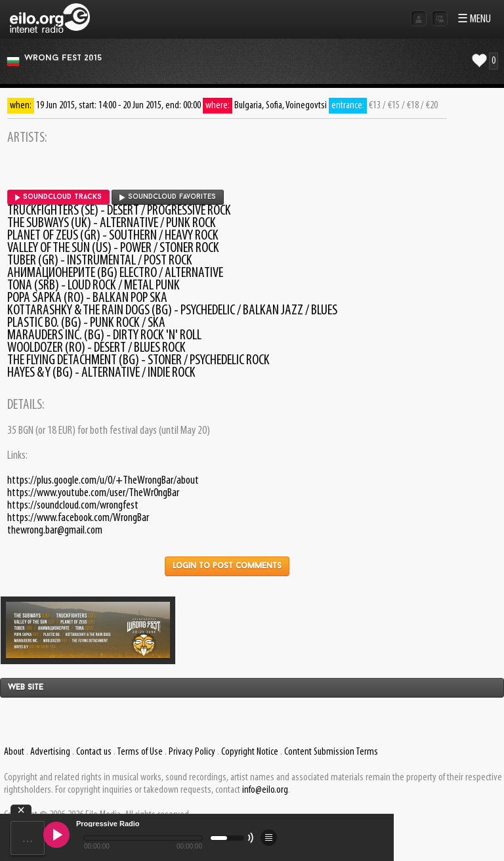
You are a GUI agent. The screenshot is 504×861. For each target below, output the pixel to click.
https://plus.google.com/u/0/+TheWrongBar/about (103, 481)
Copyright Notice (250, 752)
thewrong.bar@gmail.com (55, 531)
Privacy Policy (192, 752)
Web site (26, 688)
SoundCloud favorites (167, 197)
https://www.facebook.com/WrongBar (78, 518)
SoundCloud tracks (58, 197)
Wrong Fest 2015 (63, 58)
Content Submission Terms (331, 752)
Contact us (94, 752)
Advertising (50, 752)
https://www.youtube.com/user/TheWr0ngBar (93, 493)
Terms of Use (140, 752)
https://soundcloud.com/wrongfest (73, 506)
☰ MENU (474, 19)
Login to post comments (227, 566)
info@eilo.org (265, 790)
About (14, 752)
